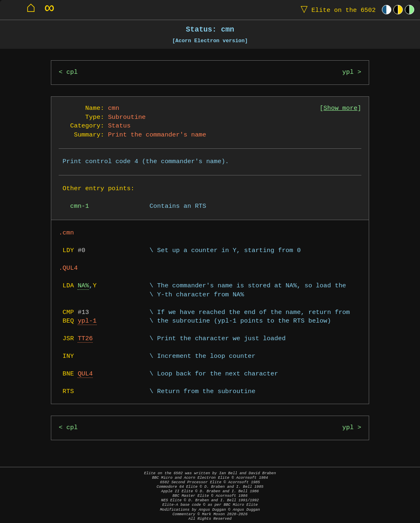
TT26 (85, 339)
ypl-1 (87, 321)
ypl (348, 72)
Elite (336, 10)
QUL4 (85, 374)
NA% (83, 286)
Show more (341, 108)
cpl (72, 72)
